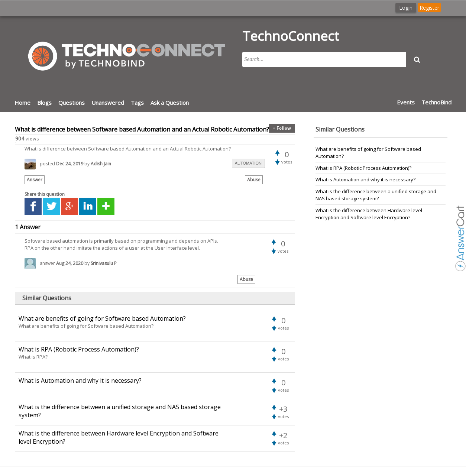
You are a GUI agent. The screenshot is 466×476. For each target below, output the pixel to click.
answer (47, 263)
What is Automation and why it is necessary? (365, 179)
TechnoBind (436, 102)
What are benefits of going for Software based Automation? (368, 153)
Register (429, 8)
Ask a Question (170, 103)
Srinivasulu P (104, 263)
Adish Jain (101, 164)
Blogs (44, 103)
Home (22, 103)
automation (248, 163)
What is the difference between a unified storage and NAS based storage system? (376, 195)
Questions (72, 103)
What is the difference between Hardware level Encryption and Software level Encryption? (369, 214)
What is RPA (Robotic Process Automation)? (363, 168)
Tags (137, 103)
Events (406, 102)
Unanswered (108, 103)
